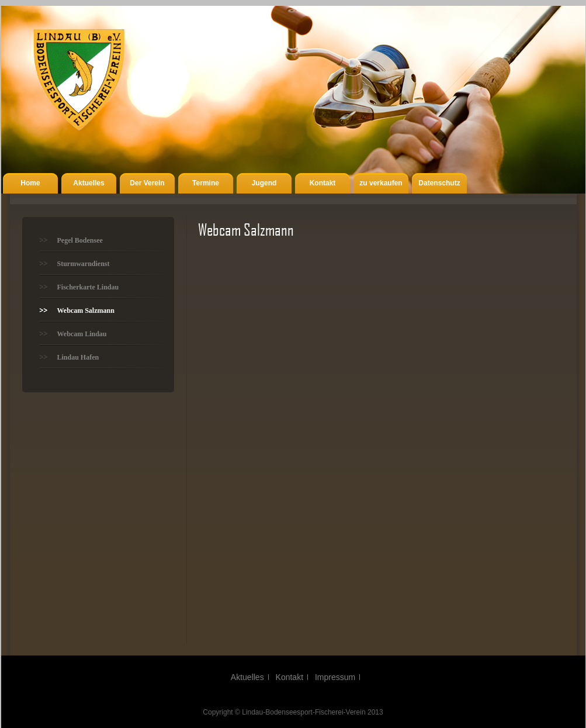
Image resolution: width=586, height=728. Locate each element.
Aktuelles (89, 183)
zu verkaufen (381, 183)
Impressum (335, 677)
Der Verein (147, 183)
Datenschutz (439, 183)
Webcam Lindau (82, 334)
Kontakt (323, 183)
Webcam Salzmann (86, 310)
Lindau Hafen (78, 357)
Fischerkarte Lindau (88, 287)
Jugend (264, 183)
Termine (206, 183)
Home (30, 183)
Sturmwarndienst (84, 264)
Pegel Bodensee (80, 240)
